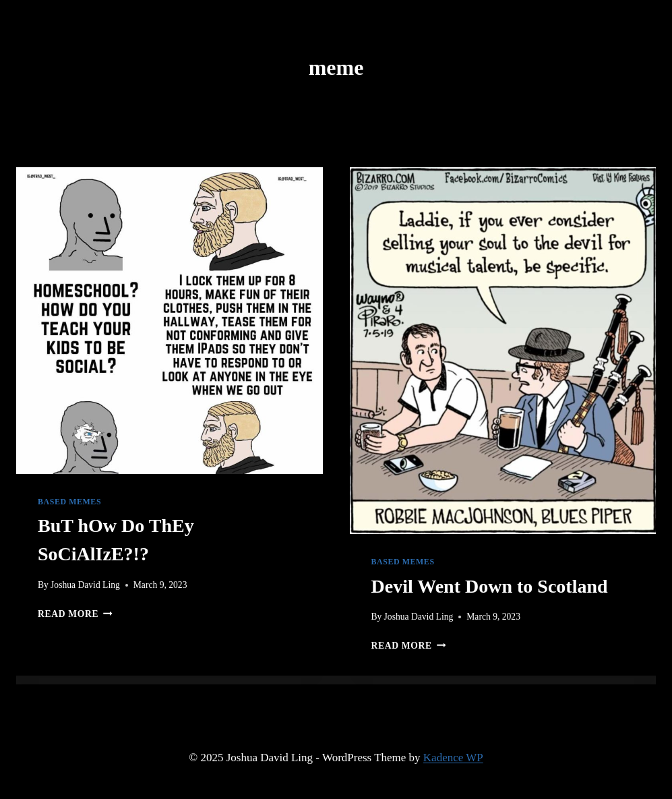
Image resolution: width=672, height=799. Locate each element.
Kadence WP (453, 758)
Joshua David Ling (85, 585)
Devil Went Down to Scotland (490, 586)
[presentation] (170, 321)
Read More (75, 614)
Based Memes (69, 502)
